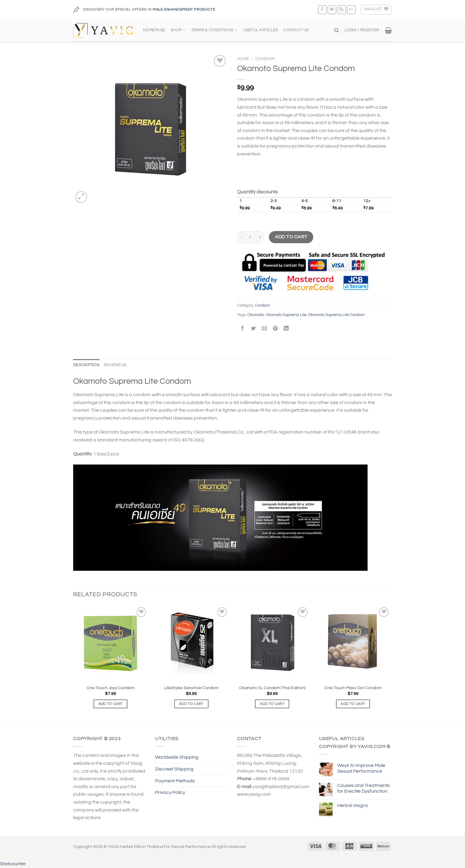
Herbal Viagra (353, 805)
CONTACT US (296, 30)
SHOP (178, 30)
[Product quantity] (250, 237)
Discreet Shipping (174, 769)
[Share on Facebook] (243, 329)
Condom (265, 59)
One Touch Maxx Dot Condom (353, 688)
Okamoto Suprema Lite (286, 315)
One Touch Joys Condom (110, 688)
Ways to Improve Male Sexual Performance (361, 768)
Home (243, 59)
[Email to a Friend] (265, 329)
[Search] (336, 30)
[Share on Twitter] (254, 329)
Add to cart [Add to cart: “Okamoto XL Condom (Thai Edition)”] (272, 704)
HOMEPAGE (154, 30)
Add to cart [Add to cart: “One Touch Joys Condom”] (111, 704)
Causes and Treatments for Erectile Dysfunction (363, 788)
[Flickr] (351, 10)
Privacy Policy (170, 792)
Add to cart (291, 237)
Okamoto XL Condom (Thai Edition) (272, 688)
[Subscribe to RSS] (342, 10)
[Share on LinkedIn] (286, 329)
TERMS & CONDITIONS (214, 30)
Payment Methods (175, 781)
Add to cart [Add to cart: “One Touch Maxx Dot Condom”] (353, 704)
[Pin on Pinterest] (275, 329)
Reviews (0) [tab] (115, 365)
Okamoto (256, 315)
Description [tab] (86, 365)
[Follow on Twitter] (332, 10)
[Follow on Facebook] (322, 10)
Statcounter (13, 864)
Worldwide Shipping (177, 757)
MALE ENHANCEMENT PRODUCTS (184, 10)
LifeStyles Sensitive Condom (191, 688)
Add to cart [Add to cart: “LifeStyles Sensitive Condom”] (191, 704)
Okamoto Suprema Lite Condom (336, 315)
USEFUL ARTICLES (261, 30)
